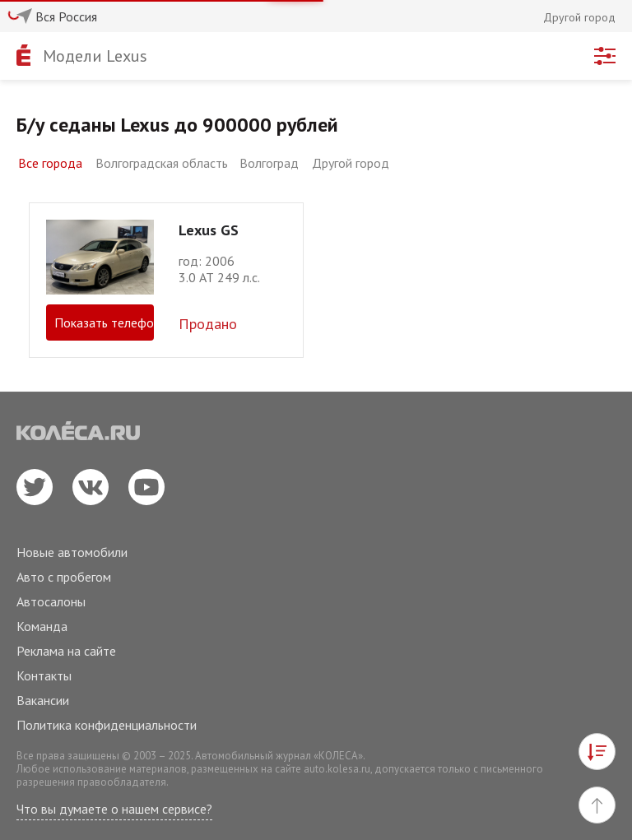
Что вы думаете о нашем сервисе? (114, 809)
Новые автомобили (72, 552)
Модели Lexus (95, 56)
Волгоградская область (162, 163)
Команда (42, 626)
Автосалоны (51, 601)
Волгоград (269, 163)
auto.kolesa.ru (337, 769)
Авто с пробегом (64, 577)
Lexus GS (209, 230)
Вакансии (43, 700)
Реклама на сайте (66, 651)
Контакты (44, 675)
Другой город (351, 163)
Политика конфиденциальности (107, 725)
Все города (50, 163)
